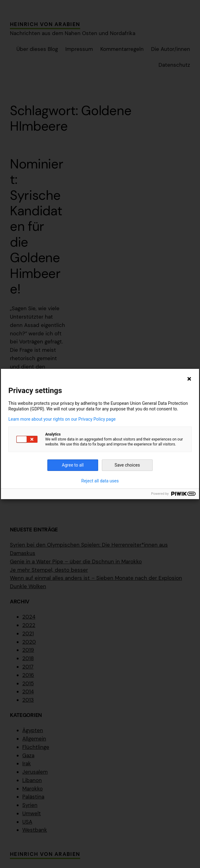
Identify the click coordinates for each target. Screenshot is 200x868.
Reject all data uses (100, 481)
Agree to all (73, 465)
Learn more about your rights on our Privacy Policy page (62, 419)
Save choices (127, 465)
